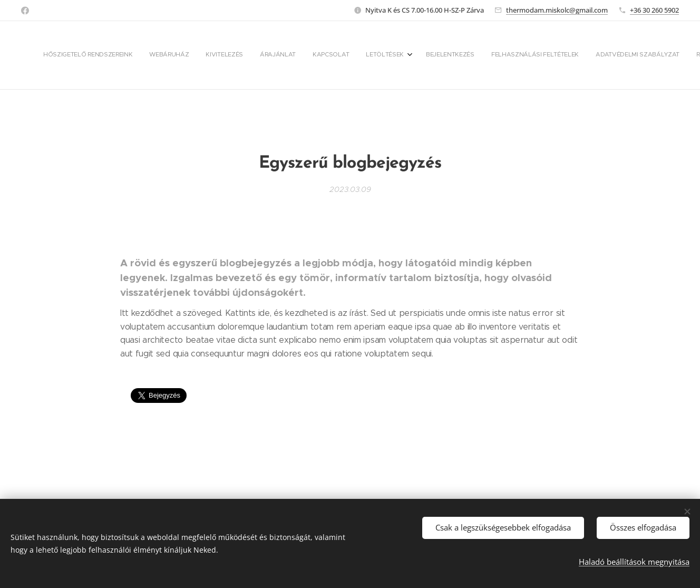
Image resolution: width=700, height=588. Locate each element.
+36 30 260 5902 (654, 10)
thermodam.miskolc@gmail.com (557, 10)
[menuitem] (283, 55)
